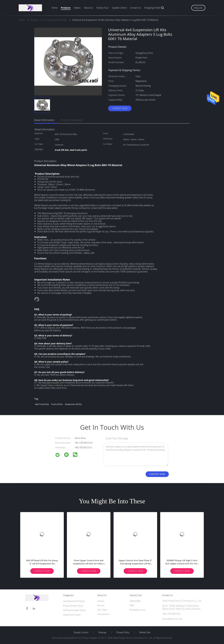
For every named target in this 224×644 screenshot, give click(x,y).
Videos (77, 8)
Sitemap (102, 632)
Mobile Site (145, 632)
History (101, 601)
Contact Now (120, 108)
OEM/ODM (135, 601)
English (198, 8)
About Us (88, 8)
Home (54, 8)
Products (66, 8)
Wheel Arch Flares (72, 615)
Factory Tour (103, 8)
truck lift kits (57, 404)
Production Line (137, 610)
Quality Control (119, 8)
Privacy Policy (123, 632)
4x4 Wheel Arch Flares (74, 601)
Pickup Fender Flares (73, 606)
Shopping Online (152, 8)
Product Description (72, 120)
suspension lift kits (73, 404)
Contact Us (136, 8)
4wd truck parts (42, 404)
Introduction (103, 614)
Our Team (102, 610)
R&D (132, 605)
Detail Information (44, 120)
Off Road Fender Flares (74, 610)
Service (101, 605)
